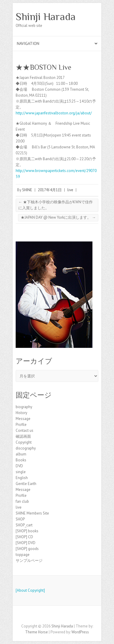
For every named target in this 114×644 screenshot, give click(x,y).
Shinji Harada (46, 17)
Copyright (24, 442)
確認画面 (23, 436)
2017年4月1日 (50, 190)
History (21, 413)
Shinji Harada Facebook (57, 616)
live (70, 190)
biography (24, 407)
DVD (19, 466)
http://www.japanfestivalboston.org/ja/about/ (54, 113)
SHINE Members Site (32, 513)
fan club (22, 501)
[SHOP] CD (24, 537)
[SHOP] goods (27, 549)
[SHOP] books (27, 531)
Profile (21, 425)
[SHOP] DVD (26, 543)
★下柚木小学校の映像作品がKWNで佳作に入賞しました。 (56, 205)
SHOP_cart (24, 525)
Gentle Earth (26, 484)
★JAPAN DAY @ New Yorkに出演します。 (58, 217)
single (21, 472)
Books (21, 460)
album (21, 454)
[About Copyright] (30, 590)
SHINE (27, 190)
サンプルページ (29, 561)
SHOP (20, 519)
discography (26, 448)
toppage (23, 555)
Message (23, 419)
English (22, 478)
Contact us (25, 430)
